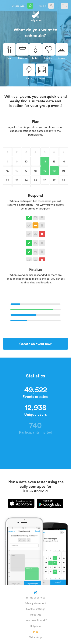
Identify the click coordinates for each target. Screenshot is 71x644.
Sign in (43, 6)
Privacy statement (35, 603)
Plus (36, 632)
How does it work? (36, 620)
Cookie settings (36, 609)
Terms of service (36, 597)
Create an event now (35, 344)
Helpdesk (35, 626)
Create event (19, 6)
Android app (50, 503)
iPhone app (21, 503)
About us (35, 615)
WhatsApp (36, 637)
